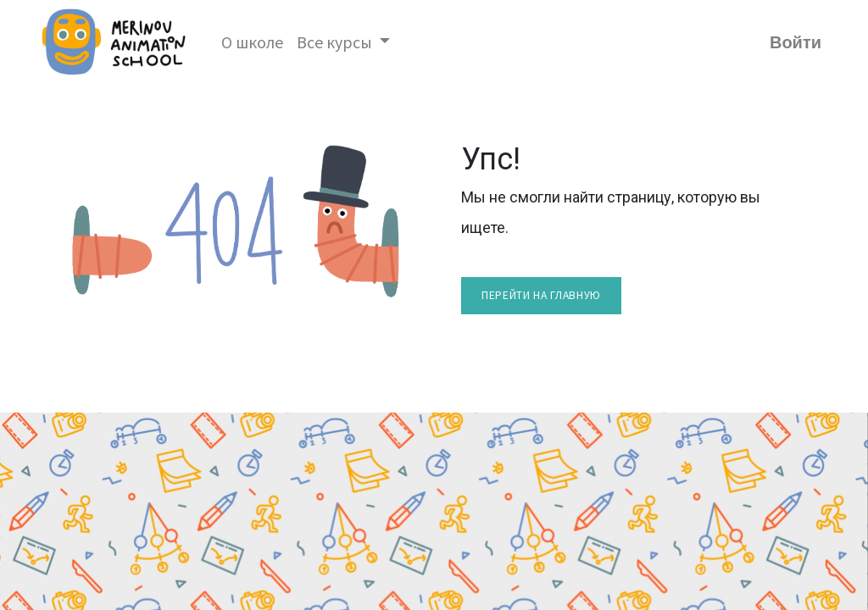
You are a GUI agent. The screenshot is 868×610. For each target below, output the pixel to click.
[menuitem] (252, 42)
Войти (796, 42)
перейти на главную (541, 295)
